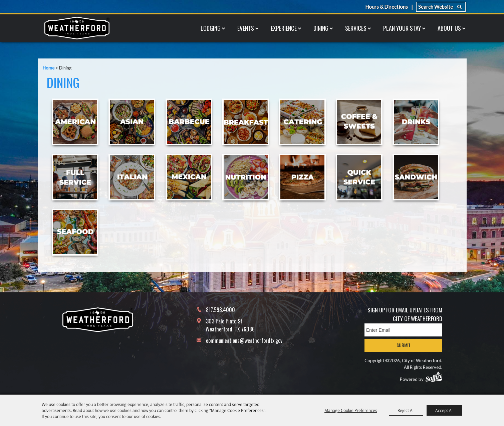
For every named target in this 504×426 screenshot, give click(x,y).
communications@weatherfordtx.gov (244, 340)
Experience (284, 28)
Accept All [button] (444, 410)
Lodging (211, 28)
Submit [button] (404, 345)
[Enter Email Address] (403, 330)
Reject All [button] (406, 410)
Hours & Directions (387, 7)
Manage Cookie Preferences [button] (351, 410)
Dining (321, 28)
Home (49, 68)
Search (459, 7)
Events (246, 28)
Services (356, 28)
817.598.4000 (220, 310)
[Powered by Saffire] (434, 377)
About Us (449, 28)
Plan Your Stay (402, 28)
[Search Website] (441, 7)
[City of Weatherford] (77, 28)
